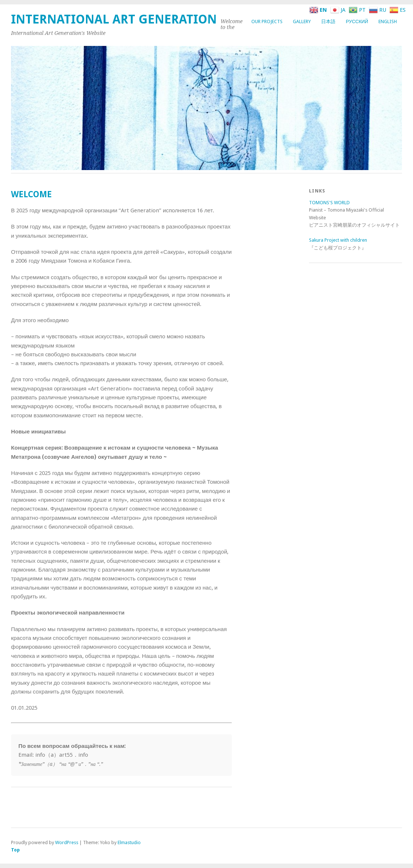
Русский (357, 21)
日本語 (328, 21)
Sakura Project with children (338, 240)
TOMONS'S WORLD (329, 203)
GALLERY (302, 21)
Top (15, 850)
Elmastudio (129, 842)
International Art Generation (114, 19)
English (388, 21)
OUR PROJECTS (267, 21)
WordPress (67, 842)
